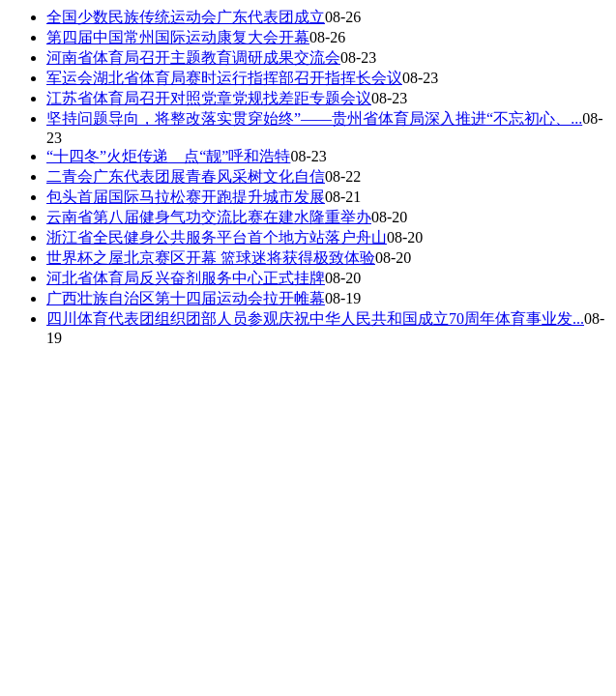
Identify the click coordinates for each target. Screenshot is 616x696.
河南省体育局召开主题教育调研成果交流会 (193, 58)
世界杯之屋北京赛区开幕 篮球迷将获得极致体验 (211, 258)
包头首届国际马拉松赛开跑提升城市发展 (186, 197)
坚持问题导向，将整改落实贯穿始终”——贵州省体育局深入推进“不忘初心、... (314, 118)
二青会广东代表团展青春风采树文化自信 (186, 176)
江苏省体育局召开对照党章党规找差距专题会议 (209, 98)
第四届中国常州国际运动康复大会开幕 (178, 37)
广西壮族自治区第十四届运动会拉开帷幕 (186, 298)
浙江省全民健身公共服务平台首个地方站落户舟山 (217, 237)
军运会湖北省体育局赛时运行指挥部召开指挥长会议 (224, 78)
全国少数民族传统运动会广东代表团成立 (186, 17)
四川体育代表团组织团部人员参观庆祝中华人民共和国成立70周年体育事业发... (315, 319)
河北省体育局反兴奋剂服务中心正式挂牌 (186, 278)
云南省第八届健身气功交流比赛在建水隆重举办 (209, 217)
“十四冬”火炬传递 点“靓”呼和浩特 (168, 156)
